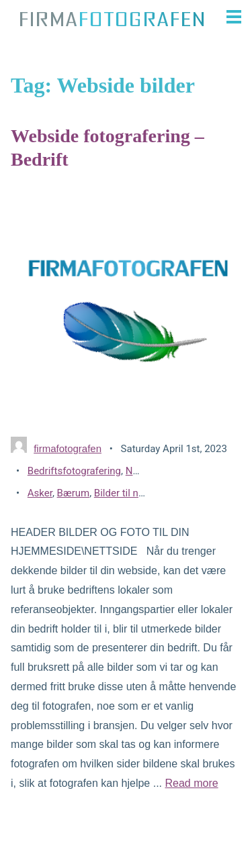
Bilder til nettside (132, 493)
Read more (191, 783)
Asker (40, 493)
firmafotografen (68, 448)
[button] (229, 17)
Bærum (74, 493)
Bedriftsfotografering (74, 471)
